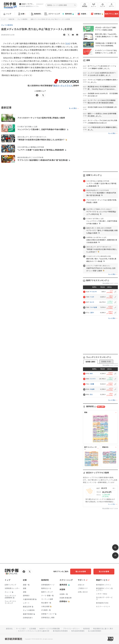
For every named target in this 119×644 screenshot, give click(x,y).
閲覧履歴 (85, 5)
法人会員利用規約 (94, 631)
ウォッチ (103, 5)
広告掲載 (33, 629)
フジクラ (93, 379)
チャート (94, 5)
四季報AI (97, 14)
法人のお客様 (104, 572)
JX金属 (92, 389)
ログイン (112, 5)
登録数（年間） (106, 362)
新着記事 (11, 19)
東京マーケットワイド (63, 86)
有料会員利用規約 (78, 631)
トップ (7, 14)
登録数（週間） (91, 362)
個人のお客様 (81, 572)
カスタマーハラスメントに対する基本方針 (34, 631)
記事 (22, 14)
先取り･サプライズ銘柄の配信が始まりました (28, 4)
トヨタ (92, 297)
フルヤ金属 (93, 307)
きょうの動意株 (22, 19)
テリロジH (93, 292)
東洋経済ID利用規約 (60, 631)
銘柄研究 (37, 14)
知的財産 (86, 629)
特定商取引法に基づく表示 (103, 629)
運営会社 (9, 629)
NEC (91, 374)
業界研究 (68, 14)
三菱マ (92, 313)
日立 (91, 395)
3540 (68, 44)
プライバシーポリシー (71, 629)
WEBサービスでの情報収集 (50, 629)
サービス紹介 (21, 629)
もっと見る (73, 108)
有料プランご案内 (112, 14)
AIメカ (92, 302)
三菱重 (92, 384)
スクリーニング (52, 14)
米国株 (82, 14)
